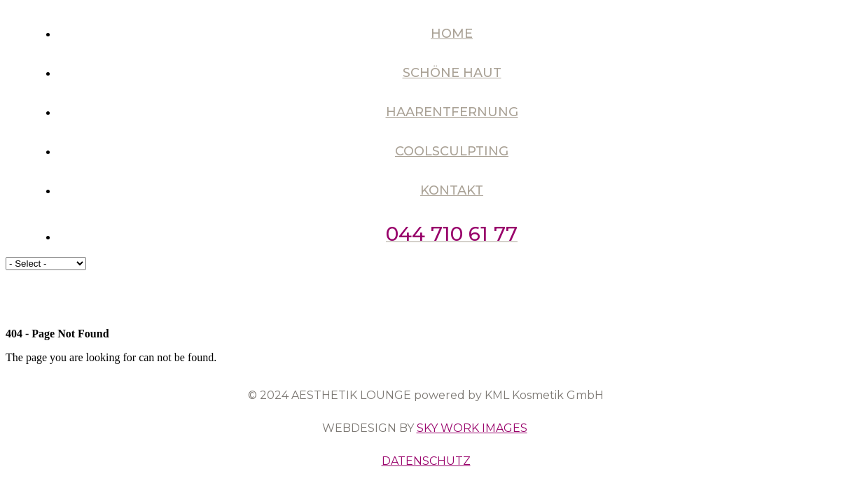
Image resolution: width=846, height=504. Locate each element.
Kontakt (452, 190)
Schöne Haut (452, 73)
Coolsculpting (452, 151)
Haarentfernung (452, 112)
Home (452, 34)
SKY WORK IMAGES (472, 428)
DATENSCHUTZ (426, 461)
